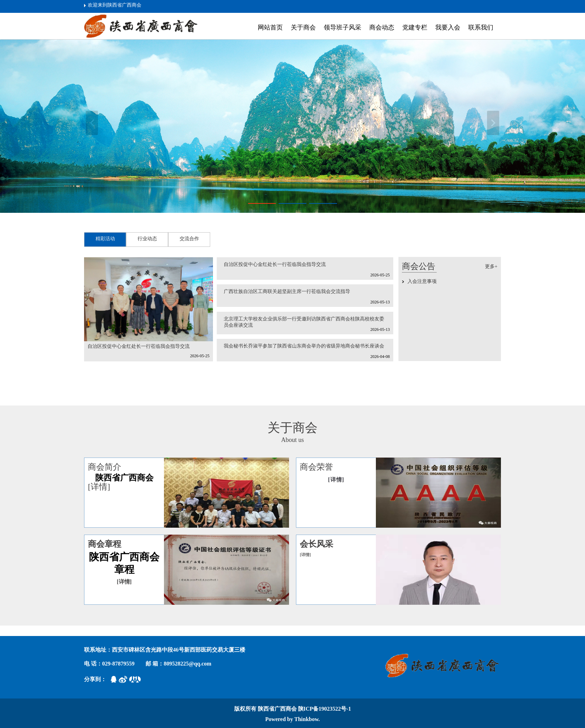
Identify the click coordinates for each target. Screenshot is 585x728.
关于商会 (303, 27)
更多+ (491, 266)
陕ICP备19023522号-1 (325, 709)
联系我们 (481, 27)
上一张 (92, 123)
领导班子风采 (343, 27)
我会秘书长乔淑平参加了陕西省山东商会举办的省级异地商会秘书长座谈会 (304, 346)
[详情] (99, 487)
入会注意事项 (422, 281)
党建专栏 (415, 27)
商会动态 (382, 27)
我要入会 (448, 27)
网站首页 (270, 27)
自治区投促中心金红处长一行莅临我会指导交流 (139, 346)
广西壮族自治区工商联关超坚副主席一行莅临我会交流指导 (287, 291)
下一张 (493, 123)
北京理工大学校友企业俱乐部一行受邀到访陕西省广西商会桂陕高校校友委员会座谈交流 (304, 322)
